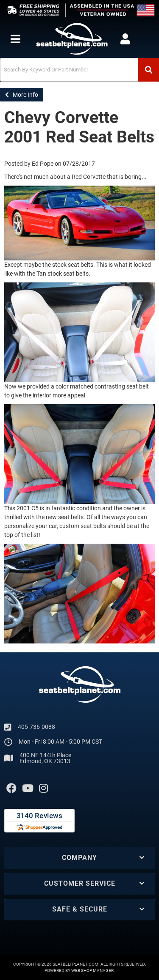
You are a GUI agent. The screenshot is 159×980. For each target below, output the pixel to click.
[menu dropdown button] (15, 39)
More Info (22, 95)
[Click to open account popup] (125, 39)
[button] (79, 70)
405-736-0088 (36, 727)
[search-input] (69, 70)
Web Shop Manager (92, 970)
